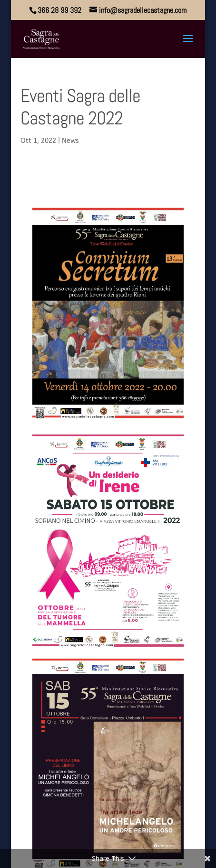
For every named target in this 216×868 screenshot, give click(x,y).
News (70, 141)
